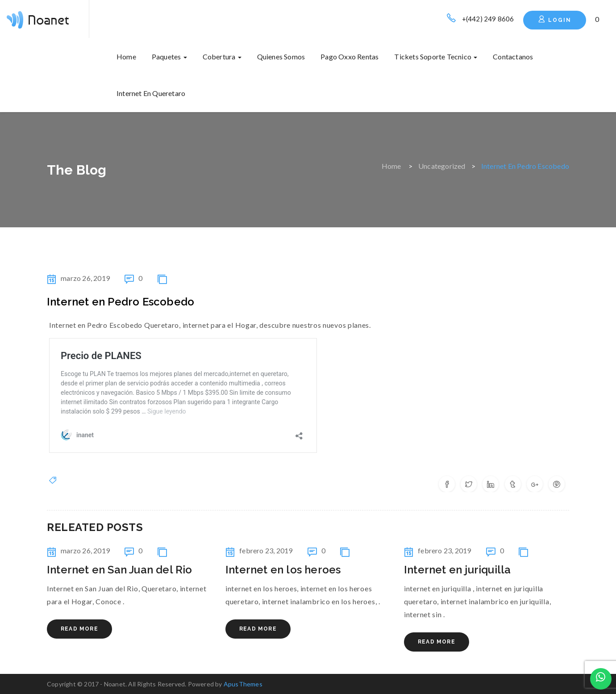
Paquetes (169, 56)
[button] (598, 19)
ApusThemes (243, 684)
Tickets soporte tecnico (436, 56)
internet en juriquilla (457, 570)
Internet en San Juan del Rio (120, 570)
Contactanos (513, 56)
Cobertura (222, 56)
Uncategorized (442, 166)
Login (555, 19)
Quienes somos (281, 56)
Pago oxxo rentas (350, 56)
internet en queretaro (151, 93)
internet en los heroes (283, 570)
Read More (79, 629)
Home (126, 56)
